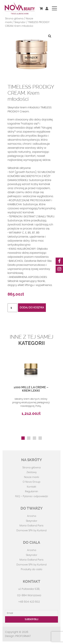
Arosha (32, 516)
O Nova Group (32, 482)
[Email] (32, 613)
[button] (50, 36)
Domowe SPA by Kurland (32, 531)
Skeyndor (20, 22)
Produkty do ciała (32, 569)
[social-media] (59, 261)
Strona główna (14, 19)
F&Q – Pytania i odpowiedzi (32, 496)
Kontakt (32, 487)
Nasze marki (32, 477)
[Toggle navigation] (54, 8)
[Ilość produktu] (12, 308)
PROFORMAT (23, 636)
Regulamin (32, 491)
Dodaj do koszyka (32, 308)
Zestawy (32, 472)
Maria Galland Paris (32, 526)
